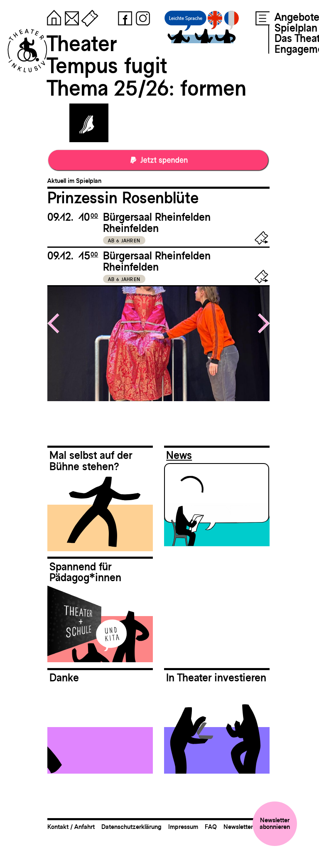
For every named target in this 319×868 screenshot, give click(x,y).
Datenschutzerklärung (131, 827)
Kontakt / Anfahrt (71, 827)
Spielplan (296, 28)
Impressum (183, 827)
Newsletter (238, 827)
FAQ (211, 827)
